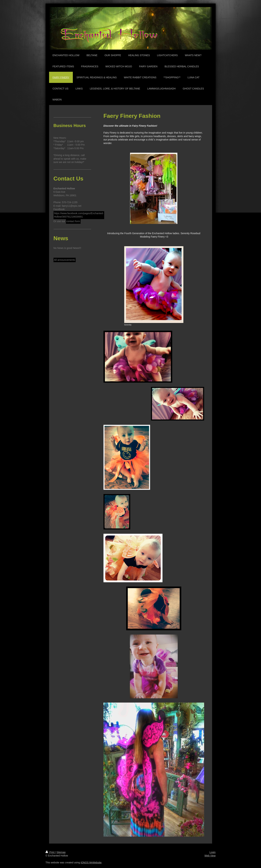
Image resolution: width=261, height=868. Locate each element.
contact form (73, 221)
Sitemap (61, 852)
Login (212, 852)
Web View (210, 856)
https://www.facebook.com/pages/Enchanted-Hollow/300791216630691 (79, 215)
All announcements (65, 260)
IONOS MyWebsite (91, 863)
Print (50, 852)
